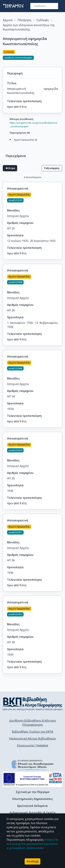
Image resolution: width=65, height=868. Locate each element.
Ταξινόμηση (52, 168)
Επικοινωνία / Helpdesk (33, 745)
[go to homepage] (13, 6)
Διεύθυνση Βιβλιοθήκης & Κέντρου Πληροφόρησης (33, 723)
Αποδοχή (32, 861)
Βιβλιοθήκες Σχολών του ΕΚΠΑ (32, 732)
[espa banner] (32, 779)
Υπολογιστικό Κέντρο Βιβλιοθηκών (32, 739)
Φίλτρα (10, 168)
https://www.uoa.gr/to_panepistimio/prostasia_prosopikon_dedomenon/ (32, 844)
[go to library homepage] (32, 704)
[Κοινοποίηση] (61, 56)
